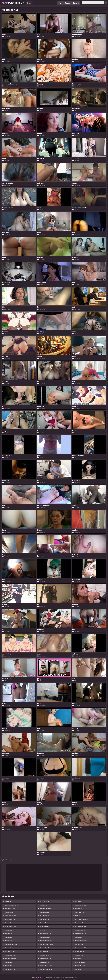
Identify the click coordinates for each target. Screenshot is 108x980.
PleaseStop (13, 3)
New (61, 3)
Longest (76, 3)
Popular (68, 3)
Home (29, 3)
